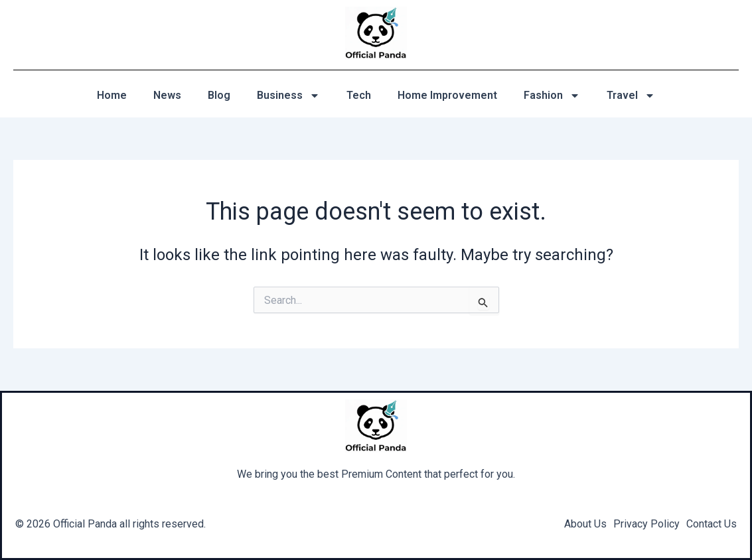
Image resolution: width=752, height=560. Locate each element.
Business (288, 96)
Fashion (552, 96)
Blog (219, 95)
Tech (359, 95)
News (167, 95)
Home (112, 95)
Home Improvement (447, 95)
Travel (631, 96)
